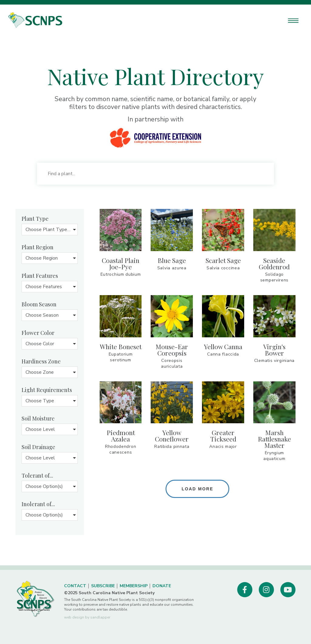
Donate (162, 586)
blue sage (172, 260)
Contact (75, 586)
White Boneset (121, 346)
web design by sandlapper (87, 617)
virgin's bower (274, 350)
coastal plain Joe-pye (121, 263)
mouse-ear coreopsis (172, 350)
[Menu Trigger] (293, 20)
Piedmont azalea (121, 436)
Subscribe (103, 586)
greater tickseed (223, 436)
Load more (197, 489)
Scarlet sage (223, 260)
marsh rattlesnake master (274, 439)
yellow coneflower (172, 436)
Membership (134, 586)
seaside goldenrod (274, 263)
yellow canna (223, 346)
